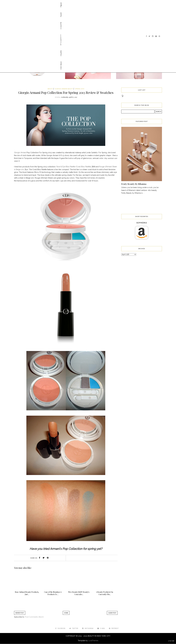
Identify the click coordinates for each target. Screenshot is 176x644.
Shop (27, 3)
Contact (62, 3)
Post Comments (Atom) (34, 617)
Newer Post (20, 613)
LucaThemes (93, 641)
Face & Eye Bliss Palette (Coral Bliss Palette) (74, 167)
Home (19, 3)
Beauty (35, 3)
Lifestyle (44, 3)
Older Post (112, 613)
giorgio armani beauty (64, 89)
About (53, 3)
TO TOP (171, 641)
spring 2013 (80, 89)
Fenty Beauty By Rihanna (134, 184)
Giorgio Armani (20, 153)
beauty (50, 89)
